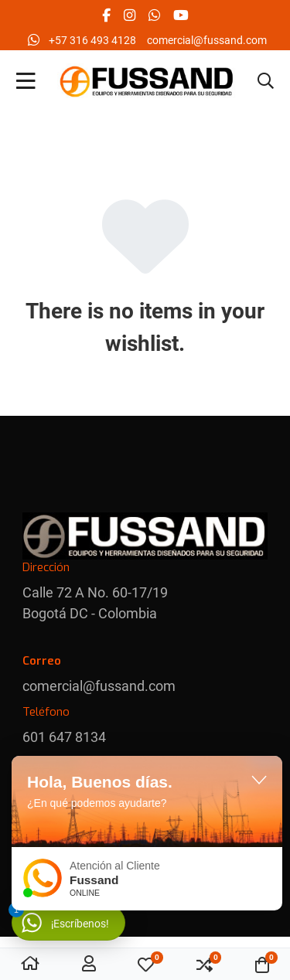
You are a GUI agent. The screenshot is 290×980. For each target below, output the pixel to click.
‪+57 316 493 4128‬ (92, 40)
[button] (266, 82)
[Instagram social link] (129, 15)
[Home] (30, 965)
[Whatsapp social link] (154, 15)
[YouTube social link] (181, 15)
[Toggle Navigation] (26, 82)
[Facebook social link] (106, 15)
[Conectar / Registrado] (89, 965)
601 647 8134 (64, 737)
